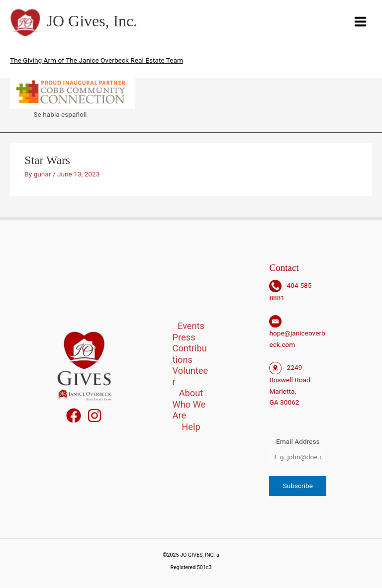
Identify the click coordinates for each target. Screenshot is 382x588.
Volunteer (190, 376)
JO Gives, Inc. (92, 21)
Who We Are (189, 410)
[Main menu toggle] (361, 21)
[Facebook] (74, 416)
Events (191, 326)
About (191, 393)
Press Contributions (190, 348)
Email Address (298, 441)
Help (191, 427)
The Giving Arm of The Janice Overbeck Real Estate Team (96, 60)
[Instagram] (95, 416)
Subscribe (298, 486)
